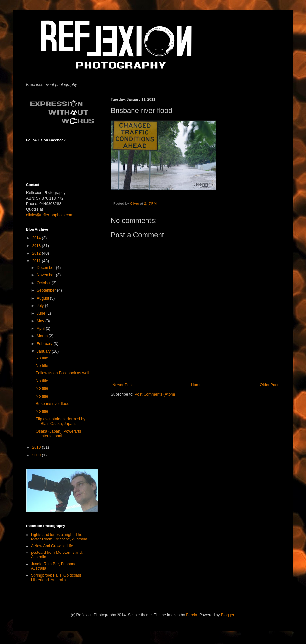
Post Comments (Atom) (155, 394)
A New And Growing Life (52, 546)
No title (42, 358)
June (42, 313)
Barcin (191, 615)
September (47, 290)
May (41, 321)
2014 (37, 238)
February (45, 344)
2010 (37, 447)
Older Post (269, 385)
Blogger (228, 615)
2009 (37, 455)
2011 (37, 261)
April (41, 329)
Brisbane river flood (53, 404)
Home (196, 385)
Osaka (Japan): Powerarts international (58, 434)
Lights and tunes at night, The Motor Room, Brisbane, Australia (59, 537)
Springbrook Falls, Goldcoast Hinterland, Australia (56, 578)
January (44, 351)
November (46, 275)
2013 (37, 246)
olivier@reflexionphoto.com (50, 215)
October (44, 283)
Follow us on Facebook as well (62, 373)
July (41, 306)
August (43, 298)
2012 (37, 253)
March (43, 336)
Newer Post (122, 385)
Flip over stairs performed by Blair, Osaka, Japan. (61, 421)
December (46, 268)
